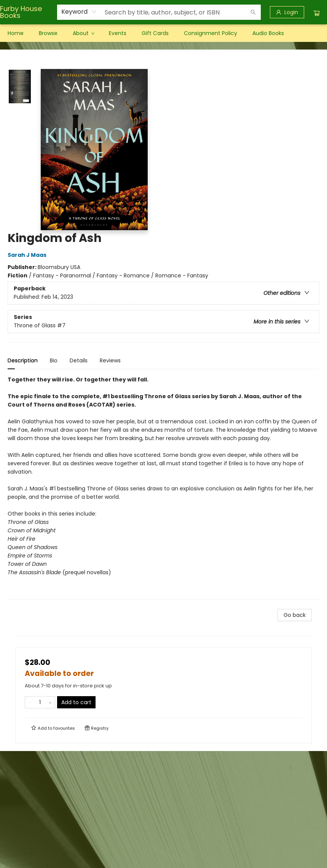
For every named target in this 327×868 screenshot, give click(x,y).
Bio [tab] (54, 360)
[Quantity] (40, 702)
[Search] (253, 12)
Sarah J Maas (28, 255)
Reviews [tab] (110, 360)
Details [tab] (79, 360)
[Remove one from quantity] (30, 702)
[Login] (287, 12)
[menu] (163, 33)
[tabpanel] (163, 488)
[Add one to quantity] (50, 702)
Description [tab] (23, 360)
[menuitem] (16, 33)
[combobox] (79, 12)
